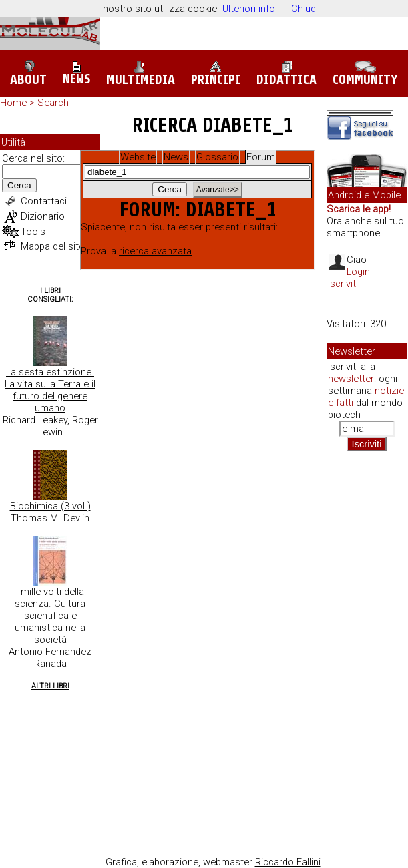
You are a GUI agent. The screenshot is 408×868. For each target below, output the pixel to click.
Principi (216, 74)
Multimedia (141, 74)
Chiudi (304, 9)
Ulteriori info (249, 9)
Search (53, 103)
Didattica (286, 74)
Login (358, 272)
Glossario (217, 157)
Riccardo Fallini (288, 862)
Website (138, 157)
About (28, 74)
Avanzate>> (218, 190)
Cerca (19, 185)
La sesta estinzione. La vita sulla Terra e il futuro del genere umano (50, 390)
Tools (33, 232)
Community (365, 74)
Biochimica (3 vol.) (50, 506)
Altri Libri (50, 686)
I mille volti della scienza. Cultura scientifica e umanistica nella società (50, 616)
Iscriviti (343, 284)
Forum (261, 157)
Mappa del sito (53, 246)
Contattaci (44, 201)
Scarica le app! (359, 209)
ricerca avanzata (155, 251)
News (76, 74)
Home (13, 103)
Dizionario (43, 216)
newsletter (351, 379)
